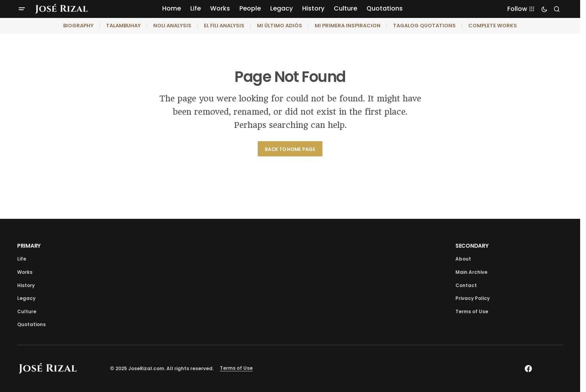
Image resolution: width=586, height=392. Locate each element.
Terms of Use (472, 311)
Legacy (26, 298)
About (463, 259)
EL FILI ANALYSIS (224, 26)
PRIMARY (29, 246)
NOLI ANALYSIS (172, 26)
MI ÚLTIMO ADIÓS (280, 26)
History (26, 285)
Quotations (31, 324)
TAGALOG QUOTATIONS (424, 26)
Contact (466, 285)
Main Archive (471, 272)
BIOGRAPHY (78, 26)
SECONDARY (472, 246)
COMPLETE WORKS (493, 26)
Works (25, 272)
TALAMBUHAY (123, 26)
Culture (27, 311)
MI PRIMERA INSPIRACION (348, 26)
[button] (22, 9)
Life (22, 259)
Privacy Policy (473, 298)
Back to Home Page (290, 149)
